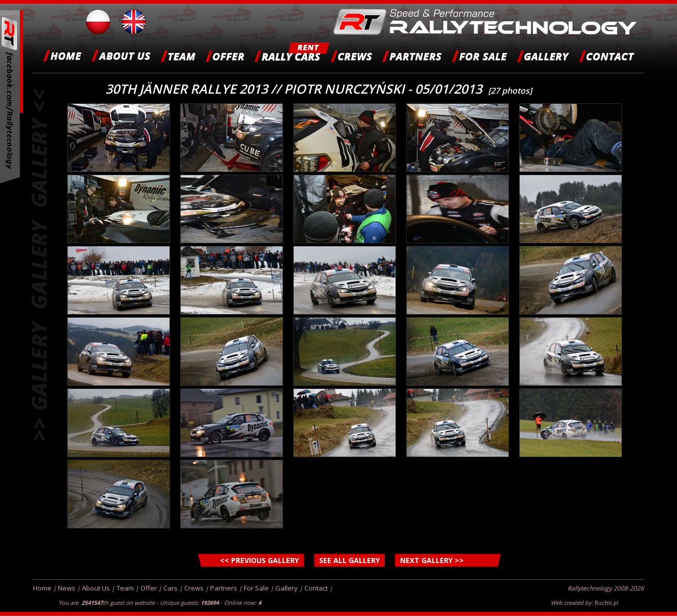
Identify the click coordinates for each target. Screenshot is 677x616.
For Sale (256, 588)
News (67, 588)
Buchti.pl (607, 603)
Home (42, 588)
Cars (171, 588)
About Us (96, 588)
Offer (149, 588)
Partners (224, 588)
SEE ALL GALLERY (349, 560)
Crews (194, 588)
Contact (316, 588)
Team (125, 588)
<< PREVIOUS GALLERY (259, 560)
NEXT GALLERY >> (432, 560)
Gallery (287, 588)
